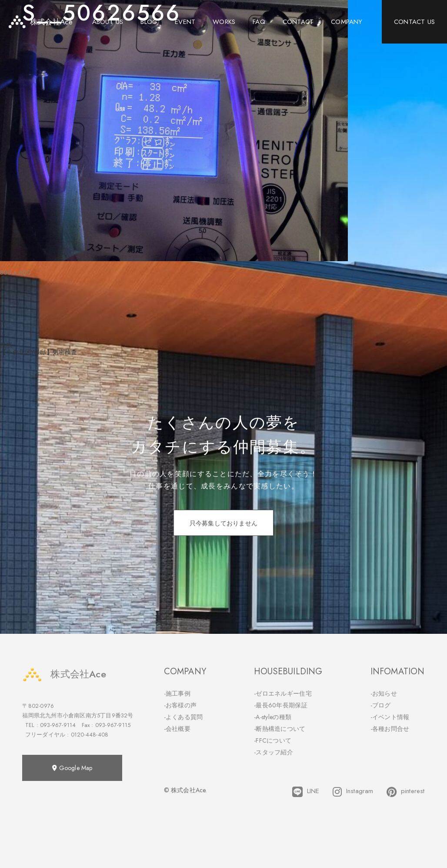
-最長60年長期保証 (281, 705)
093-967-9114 (58, 725)
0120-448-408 (90, 735)
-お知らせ (384, 693)
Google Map (72, 768)
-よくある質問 (183, 717)
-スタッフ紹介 (274, 752)
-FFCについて (273, 740)
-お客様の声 (180, 705)
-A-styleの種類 (273, 717)
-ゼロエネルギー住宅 (283, 693)
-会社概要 (177, 729)
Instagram (353, 792)
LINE (306, 792)
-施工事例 (177, 693)
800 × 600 (15, 273)
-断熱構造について (280, 729)
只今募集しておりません (223, 523)
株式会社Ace (64, 674)
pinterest (406, 792)
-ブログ (381, 705)
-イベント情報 (390, 717)
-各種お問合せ (390, 729)
